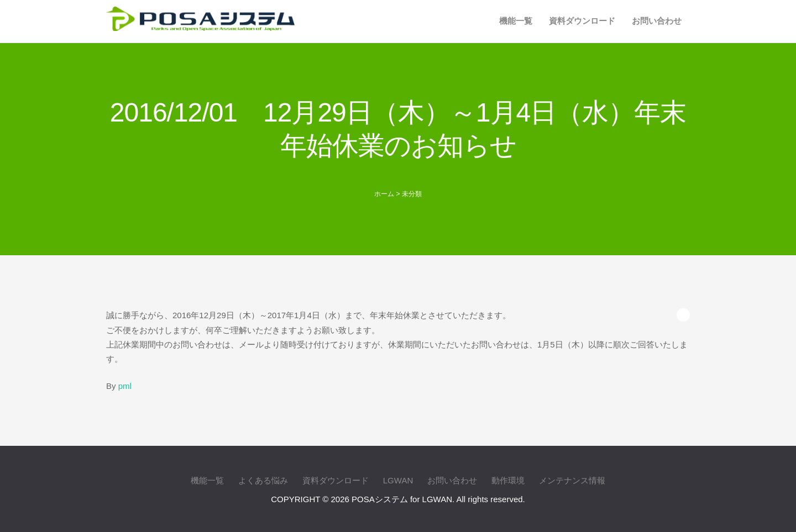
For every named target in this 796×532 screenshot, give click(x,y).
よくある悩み (263, 480)
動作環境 (508, 480)
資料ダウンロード (582, 21)
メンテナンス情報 (572, 480)
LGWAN (398, 480)
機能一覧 (516, 21)
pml (125, 386)
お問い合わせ (657, 21)
